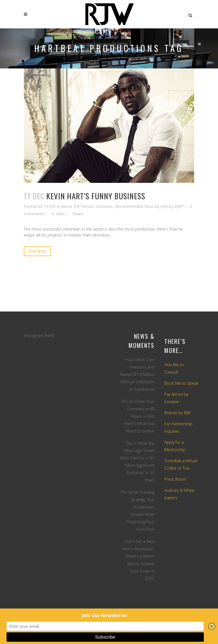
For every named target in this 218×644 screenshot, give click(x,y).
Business (104, 206)
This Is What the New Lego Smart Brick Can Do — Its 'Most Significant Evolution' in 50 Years (137, 462)
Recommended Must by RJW (141, 206)
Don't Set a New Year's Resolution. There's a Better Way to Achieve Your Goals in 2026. (138, 560)
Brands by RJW (177, 413)
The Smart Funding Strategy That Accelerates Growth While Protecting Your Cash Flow (137, 511)
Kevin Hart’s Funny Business (96, 196)
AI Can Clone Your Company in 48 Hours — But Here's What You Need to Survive (138, 416)
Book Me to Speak (181, 383)
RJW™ (180, 206)
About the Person (77, 206)
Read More (37, 251)
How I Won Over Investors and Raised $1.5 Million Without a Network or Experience (137, 374)
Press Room (175, 479)
